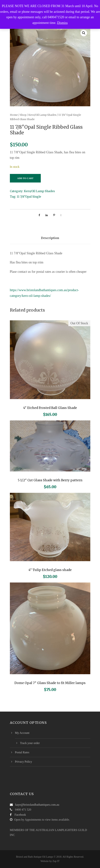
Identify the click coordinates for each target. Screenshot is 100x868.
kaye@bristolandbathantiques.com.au (37, 805)
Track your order (30, 743)
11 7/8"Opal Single (29, 197)
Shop (23, 115)
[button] (84, 33)
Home (14, 115)
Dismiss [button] (62, 23)
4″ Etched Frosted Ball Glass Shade (50, 408)
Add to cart (25, 178)
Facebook (20, 815)
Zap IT (56, 861)
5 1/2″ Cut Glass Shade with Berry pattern (50, 480)
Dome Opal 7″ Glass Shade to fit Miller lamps (50, 683)
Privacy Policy (24, 762)
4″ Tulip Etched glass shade (50, 570)
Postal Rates (22, 752)
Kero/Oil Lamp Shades (42, 115)
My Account (22, 733)
